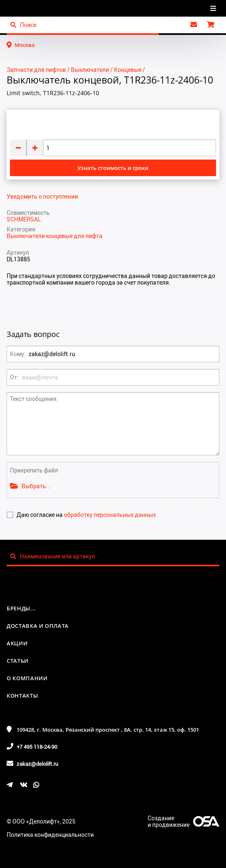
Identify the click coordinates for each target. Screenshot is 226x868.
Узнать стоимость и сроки (113, 168)
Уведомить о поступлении (42, 197)
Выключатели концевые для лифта (55, 236)
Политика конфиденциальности (50, 835)
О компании (27, 678)
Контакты (22, 696)
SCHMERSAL (24, 219)
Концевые (128, 70)
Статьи (18, 661)
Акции (17, 643)
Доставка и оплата (38, 626)
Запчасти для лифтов (36, 70)
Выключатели (90, 70)
